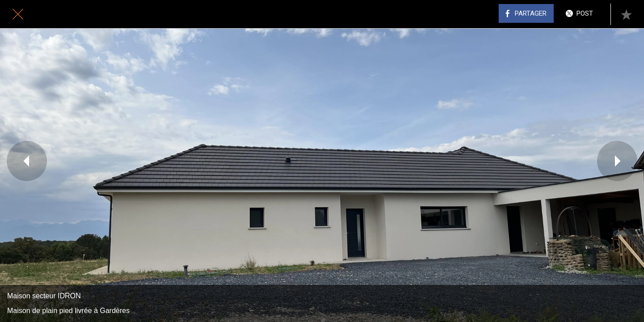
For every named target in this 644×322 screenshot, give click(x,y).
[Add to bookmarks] (626, 14)
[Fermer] (18, 14)
